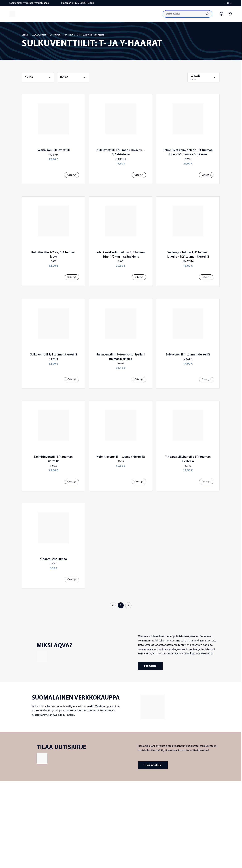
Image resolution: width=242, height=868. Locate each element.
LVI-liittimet (55, 35)
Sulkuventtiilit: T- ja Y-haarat (92, 35)
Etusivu (25, 35)
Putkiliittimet (70, 35)
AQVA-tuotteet (39, 35)
